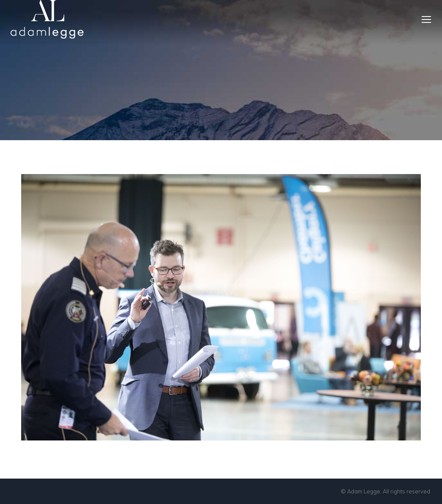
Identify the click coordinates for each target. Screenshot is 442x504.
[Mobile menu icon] (426, 19)
